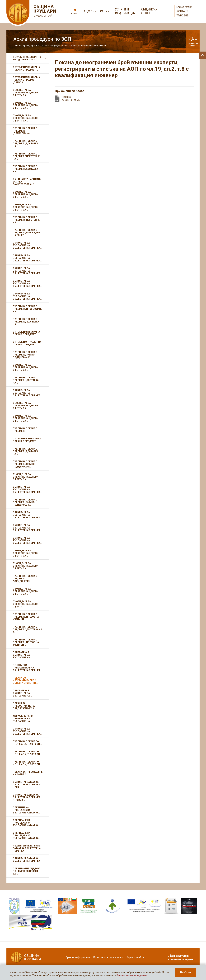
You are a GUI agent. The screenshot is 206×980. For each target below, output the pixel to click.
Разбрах (186, 972)
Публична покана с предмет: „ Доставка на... (26, 322)
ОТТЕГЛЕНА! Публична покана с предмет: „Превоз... (26, 80)
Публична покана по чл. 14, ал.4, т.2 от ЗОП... (27, 743)
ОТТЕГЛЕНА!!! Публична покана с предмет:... (27, 343)
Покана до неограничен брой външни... (89, 46)
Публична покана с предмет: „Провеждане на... (28, 309)
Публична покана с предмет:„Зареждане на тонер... (26, 233)
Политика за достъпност (108, 957)
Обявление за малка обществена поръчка (26, 860)
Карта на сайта (135, 957)
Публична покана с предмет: (25, 430)
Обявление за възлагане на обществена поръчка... (27, 245)
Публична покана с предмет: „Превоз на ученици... (26, 617)
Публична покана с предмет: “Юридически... (25, 579)
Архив (26, 46)
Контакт (182, 11)
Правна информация (78, 957)
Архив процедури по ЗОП (56, 46)
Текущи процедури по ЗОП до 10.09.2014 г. (27, 58)
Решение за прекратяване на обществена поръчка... (27, 668)
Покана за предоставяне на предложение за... (24, 706)
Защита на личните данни (132, 975)
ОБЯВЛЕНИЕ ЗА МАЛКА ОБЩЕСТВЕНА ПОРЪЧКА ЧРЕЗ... (26, 785)
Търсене (182, 16)
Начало (75, 14)
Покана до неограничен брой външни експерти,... (26, 680)
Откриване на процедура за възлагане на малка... (27, 823)
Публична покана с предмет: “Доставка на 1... (27, 629)
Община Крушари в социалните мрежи (181, 957)
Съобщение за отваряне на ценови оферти (26, 604)
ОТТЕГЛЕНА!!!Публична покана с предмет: (27, 440)
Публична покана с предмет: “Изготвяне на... (26, 156)
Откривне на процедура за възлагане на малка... (27, 810)
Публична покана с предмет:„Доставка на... (25, 144)
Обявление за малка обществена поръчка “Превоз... (26, 797)
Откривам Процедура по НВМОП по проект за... (27, 871)
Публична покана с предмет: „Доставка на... (26, 380)
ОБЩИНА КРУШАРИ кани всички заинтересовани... (27, 182)
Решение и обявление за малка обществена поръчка (27, 848)
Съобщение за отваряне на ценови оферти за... (26, 93)
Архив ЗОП (36, 46)
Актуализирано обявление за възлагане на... (23, 719)
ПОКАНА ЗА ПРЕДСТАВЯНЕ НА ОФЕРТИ (28, 773)
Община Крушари (44, 11)
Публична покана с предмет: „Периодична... (25, 131)
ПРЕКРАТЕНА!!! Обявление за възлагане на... (22, 655)
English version (184, 7)
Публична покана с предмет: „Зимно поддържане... (25, 355)
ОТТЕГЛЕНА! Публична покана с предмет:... (26, 68)
